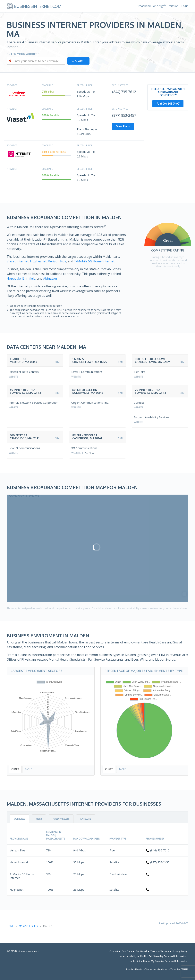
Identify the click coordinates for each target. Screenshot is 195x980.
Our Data (127, 951)
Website (13, 377)
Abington (50, 278)
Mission (174, 6)
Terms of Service (160, 951)
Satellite (86, 819)
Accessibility (130, 956)
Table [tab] (28, 769)
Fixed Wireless (61, 819)
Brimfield (29, 278)
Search (80, 61)
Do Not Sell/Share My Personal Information (164, 956)
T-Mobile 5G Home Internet (94, 261)
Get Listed (141, 951)
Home (10, 926)
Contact (114, 951)
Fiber (39, 819)
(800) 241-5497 (170, 104)
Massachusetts (28, 926)
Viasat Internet (18, 261)
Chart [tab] (15, 769)
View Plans (123, 126)
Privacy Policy (180, 951)
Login (185, 6)
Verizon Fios (57, 261)
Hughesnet (38, 261)
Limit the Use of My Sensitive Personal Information (161, 961)
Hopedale (14, 278)
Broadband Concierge (151, 6)
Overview (19, 819)
